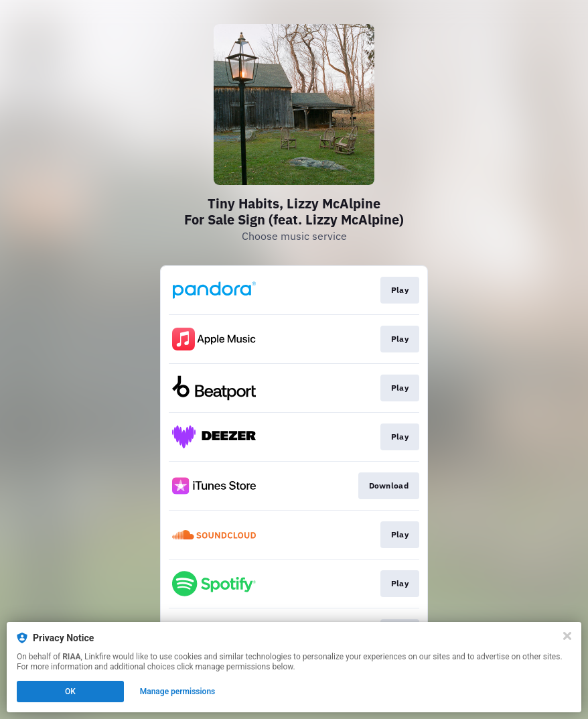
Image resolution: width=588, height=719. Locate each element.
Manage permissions (178, 692)
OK (70, 692)
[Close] (567, 636)
